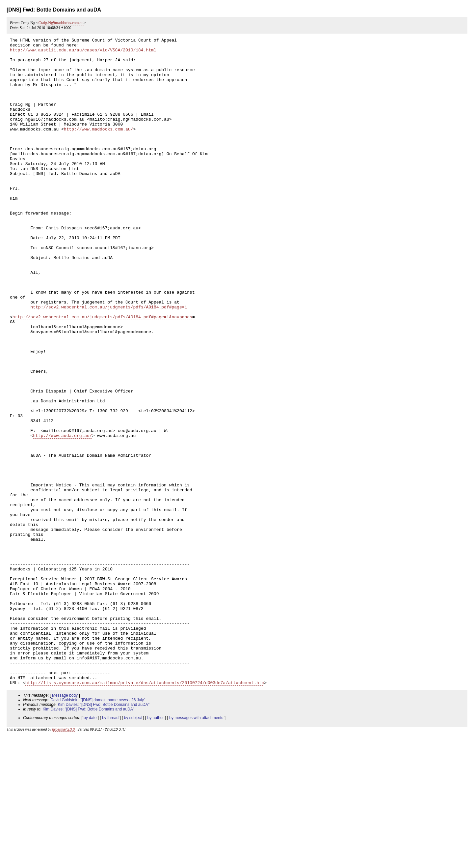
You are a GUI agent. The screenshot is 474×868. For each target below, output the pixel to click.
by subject (133, 847)
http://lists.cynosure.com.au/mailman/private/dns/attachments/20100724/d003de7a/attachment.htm (145, 812)
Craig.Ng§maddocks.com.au (61, 23)
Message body (65, 825)
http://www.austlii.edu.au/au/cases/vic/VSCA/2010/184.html (83, 53)
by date (90, 847)
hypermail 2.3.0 (63, 859)
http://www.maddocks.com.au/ (99, 148)
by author (156, 847)
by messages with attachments (196, 847)
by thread (110, 847)
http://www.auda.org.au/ (62, 515)
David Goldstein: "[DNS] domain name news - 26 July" (98, 829)
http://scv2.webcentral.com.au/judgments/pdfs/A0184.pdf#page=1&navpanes (102, 373)
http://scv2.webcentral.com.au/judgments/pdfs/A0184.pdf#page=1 (109, 361)
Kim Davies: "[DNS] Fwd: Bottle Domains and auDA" (104, 834)
